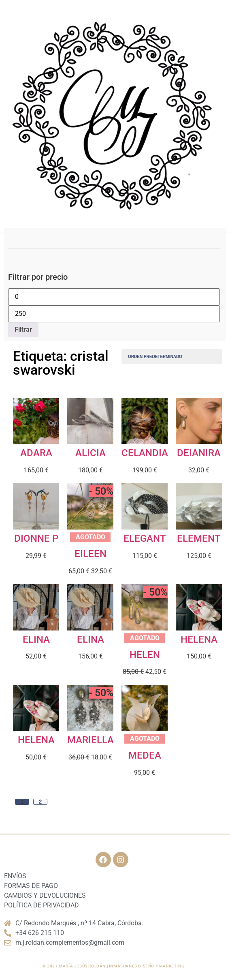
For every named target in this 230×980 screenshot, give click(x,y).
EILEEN (91, 554)
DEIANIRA (199, 453)
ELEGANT (145, 538)
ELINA (36, 639)
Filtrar (23, 329)
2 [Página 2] (40, 802)
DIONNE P (36, 538)
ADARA (36, 453)
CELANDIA (145, 453)
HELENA (199, 639)
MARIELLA (91, 740)
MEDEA (145, 755)
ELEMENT (199, 538)
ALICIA (91, 453)
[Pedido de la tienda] (172, 357)
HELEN (145, 655)
